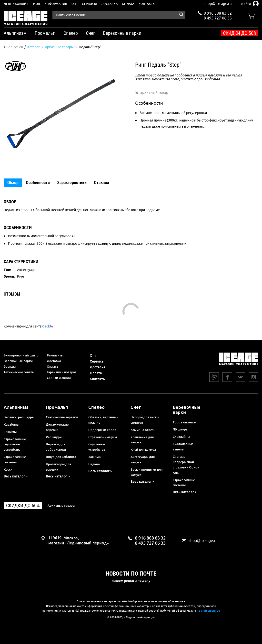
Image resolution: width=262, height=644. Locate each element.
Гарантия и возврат (62, 372)
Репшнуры (54, 437)
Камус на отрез (142, 430)
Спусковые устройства (97, 447)
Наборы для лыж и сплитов (145, 420)
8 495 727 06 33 (218, 18)
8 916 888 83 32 (218, 13)
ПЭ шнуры (181, 429)
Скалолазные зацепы (183, 447)
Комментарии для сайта (28, 326)
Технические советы (19, 372)
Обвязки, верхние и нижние (103, 420)
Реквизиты (55, 355)
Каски (8, 469)
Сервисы (90, 4)
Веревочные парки (18, 361)
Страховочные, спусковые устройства (15, 444)
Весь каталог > (16, 476)
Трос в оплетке (184, 422)
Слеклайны (181, 437)
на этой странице (208, 611)
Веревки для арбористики (56, 447)
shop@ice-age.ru (218, 4)
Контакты (147, 4)
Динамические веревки (57, 427)
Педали (94, 464)
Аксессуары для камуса (143, 459)
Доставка (110, 4)
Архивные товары (61, 505)
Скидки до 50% (240, 33)
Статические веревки (62, 417)
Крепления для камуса (142, 440)
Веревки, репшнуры (19, 417)
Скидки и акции (59, 378)
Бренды (10, 366)
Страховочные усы (103, 437)
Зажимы (10, 432)
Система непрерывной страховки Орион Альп (186, 465)
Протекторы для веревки (58, 467)
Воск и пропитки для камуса (146, 472)
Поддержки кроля (102, 430)
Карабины (11, 424)
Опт (75, 4)
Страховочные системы (15, 459)
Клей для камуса (143, 449)
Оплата (128, 4)
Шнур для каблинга (61, 457)
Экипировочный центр (21, 355)
